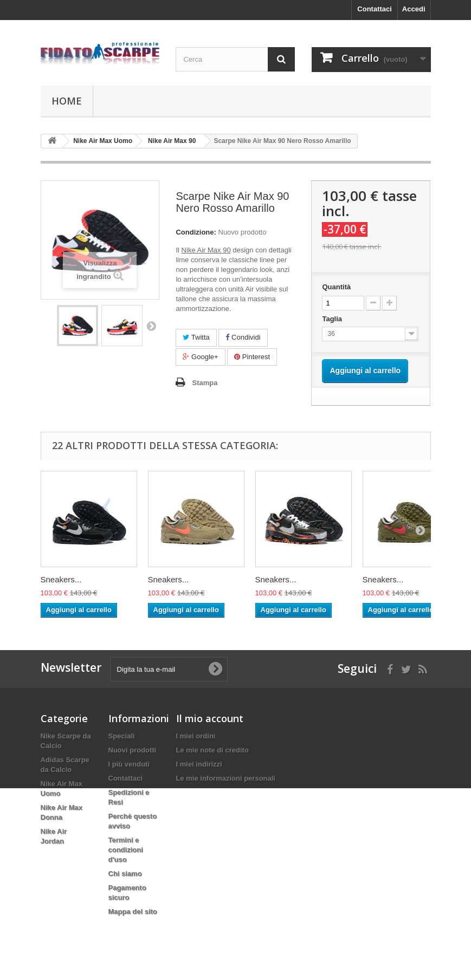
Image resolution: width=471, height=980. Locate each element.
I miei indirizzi (199, 764)
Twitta (196, 337)
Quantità (336, 287)
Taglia (333, 319)
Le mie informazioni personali (226, 778)
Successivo (151, 326)
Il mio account (210, 718)
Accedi (414, 9)
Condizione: (196, 232)
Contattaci (375, 9)
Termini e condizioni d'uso (126, 850)
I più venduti (129, 764)
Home (67, 101)
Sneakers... (61, 579)
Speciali (122, 736)
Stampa (205, 383)
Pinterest (252, 357)
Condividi (243, 337)
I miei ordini (196, 736)
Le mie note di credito (212, 750)
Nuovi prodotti (133, 750)
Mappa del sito (133, 911)
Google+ (200, 357)
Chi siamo (125, 874)
